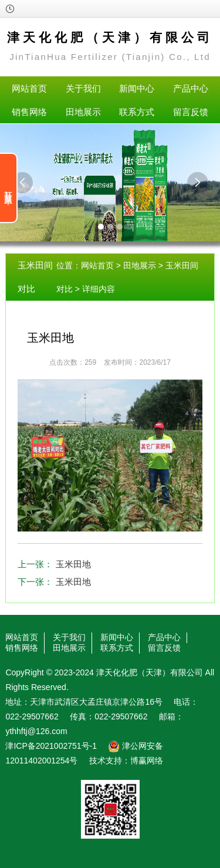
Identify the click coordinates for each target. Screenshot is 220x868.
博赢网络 (147, 761)
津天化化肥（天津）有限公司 (150, 672)
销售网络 (29, 112)
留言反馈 (191, 112)
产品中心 (191, 88)
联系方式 (137, 112)
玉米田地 (73, 564)
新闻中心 (137, 88)
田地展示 (83, 112)
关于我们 (83, 88)
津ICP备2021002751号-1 (51, 746)
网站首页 (29, 88)
